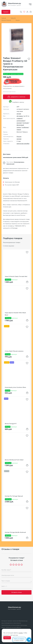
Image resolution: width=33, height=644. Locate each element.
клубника (25, 127)
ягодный (26, 123)
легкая (19, 114)
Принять (7, 638)
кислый (19, 123)
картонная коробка (23, 144)
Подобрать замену (16, 101)
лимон (19, 127)
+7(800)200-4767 (19, 226)
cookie (21, 633)
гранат (19, 130)
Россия (19, 137)
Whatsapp (14, 228)
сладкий (20, 118)
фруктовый (20, 125)
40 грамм (20, 116)
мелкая (19, 139)
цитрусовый (21, 121)
